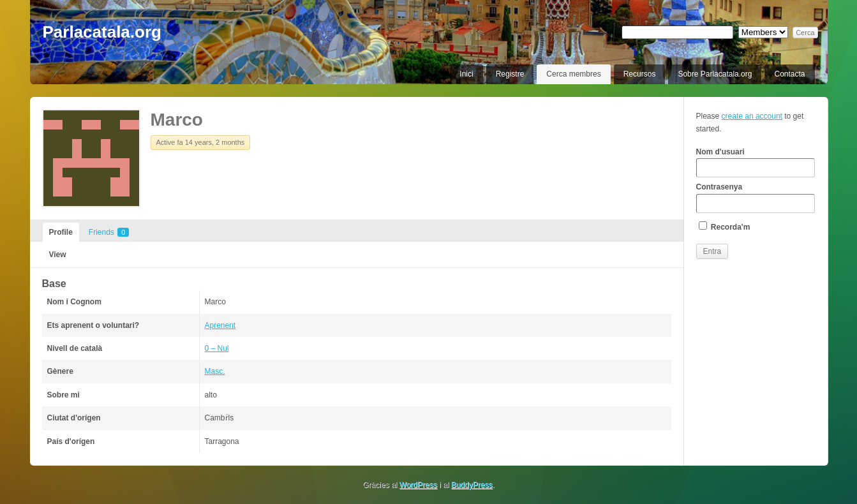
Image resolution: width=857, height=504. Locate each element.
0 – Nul (217, 348)
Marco (177, 120)
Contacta (789, 74)
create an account (752, 116)
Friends (109, 232)
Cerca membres (573, 74)
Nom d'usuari (756, 163)
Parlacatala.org (102, 32)
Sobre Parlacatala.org (715, 74)
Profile (61, 232)
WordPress (418, 485)
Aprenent (220, 325)
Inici (466, 74)
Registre (510, 74)
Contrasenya (756, 198)
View (58, 255)
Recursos (640, 74)
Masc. (215, 371)
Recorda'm (725, 226)
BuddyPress (472, 485)
